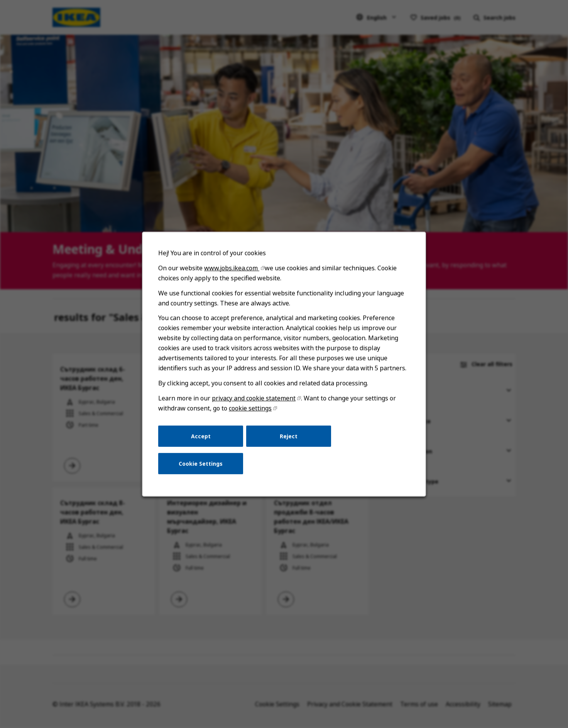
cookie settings (252, 420)
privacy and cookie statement (255, 410)
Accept (205, 446)
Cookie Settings (205, 472)
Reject (289, 446)
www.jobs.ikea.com (234, 287)
